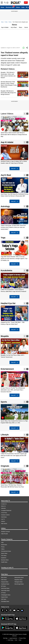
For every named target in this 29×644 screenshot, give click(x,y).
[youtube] (14, 610)
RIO (16, 640)
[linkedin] (18, 610)
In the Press (4, 513)
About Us (3, 506)
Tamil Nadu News (5, 591)
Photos (3, 547)
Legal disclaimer (13, 638)
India (23, 7)
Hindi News (4, 517)
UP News (3, 593)
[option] (14, 127)
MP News (3, 586)
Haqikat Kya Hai (8, 303)
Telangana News (19, 582)
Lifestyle (5, 435)
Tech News (4, 556)
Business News (5, 560)
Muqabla (5, 336)
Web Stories (4, 524)
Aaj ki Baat (14, 27)
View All (14, 169)
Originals (5, 466)
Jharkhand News (5, 584)
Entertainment (7, 369)
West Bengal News (19, 584)
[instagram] (10, 610)
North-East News (5, 588)
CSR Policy (10, 640)
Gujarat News (4, 597)
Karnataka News (5, 601)
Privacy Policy (22, 638)
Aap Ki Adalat (7, 142)
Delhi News (4, 580)
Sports (4, 402)
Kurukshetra (6, 270)
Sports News (4, 553)
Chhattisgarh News (6, 595)
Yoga (3, 238)
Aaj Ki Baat (6, 175)
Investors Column (5, 515)
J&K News (4, 599)
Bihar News (4, 577)
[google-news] (22, 610)
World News (4, 545)
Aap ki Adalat (5, 27)
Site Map (5, 638)
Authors (3, 521)
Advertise (3, 508)
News (2, 22)
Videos (18, 7)
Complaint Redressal (6, 510)
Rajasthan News (18, 580)
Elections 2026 (10, 7)
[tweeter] (7, 610)
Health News (4, 562)
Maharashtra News (19, 577)
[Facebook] (3, 610)
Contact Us (4, 504)
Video (6, 22)
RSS (20, 640)
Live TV (3, 519)
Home (2, 7)
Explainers (4, 558)
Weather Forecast (5, 532)
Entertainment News (6, 551)
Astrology (5, 206)
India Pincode (4, 534)
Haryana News (5, 582)
